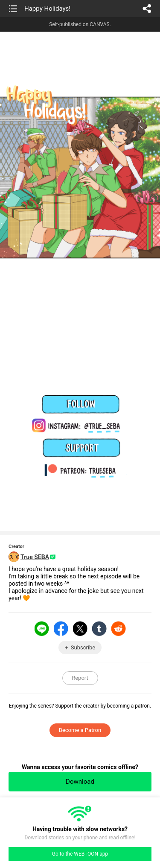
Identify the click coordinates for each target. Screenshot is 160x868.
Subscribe (83, 647)
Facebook (61, 628)
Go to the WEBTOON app (80, 854)
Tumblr (99, 628)
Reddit (119, 628)
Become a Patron (80, 730)
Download (80, 782)
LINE (42, 628)
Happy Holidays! (47, 9)
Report (80, 678)
